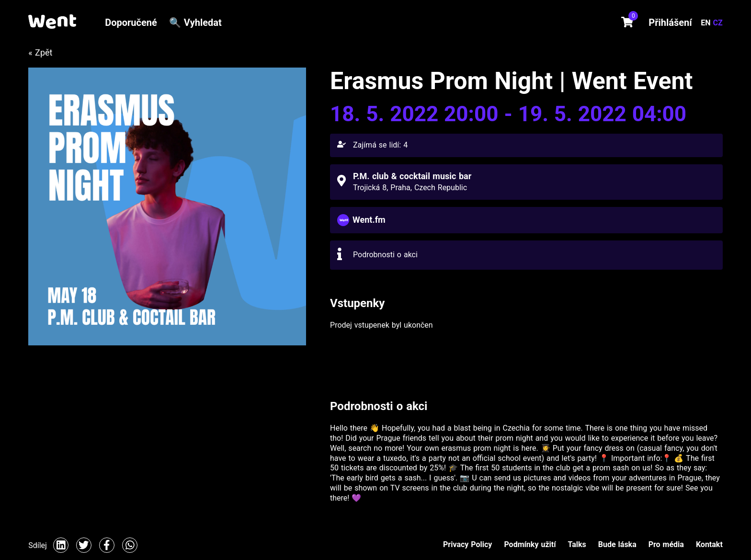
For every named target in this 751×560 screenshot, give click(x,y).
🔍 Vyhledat (195, 23)
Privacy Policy (467, 544)
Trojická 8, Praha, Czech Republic (410, 188)
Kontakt (709, 544)
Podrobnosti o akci (385, 255)
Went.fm (369, 220)
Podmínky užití (530, 544)
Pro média (666, 544)
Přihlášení (670, 23)
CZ (718, 23)
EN (707, 23)
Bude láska (617, 544)
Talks (577, 544)
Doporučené (131, 23)
